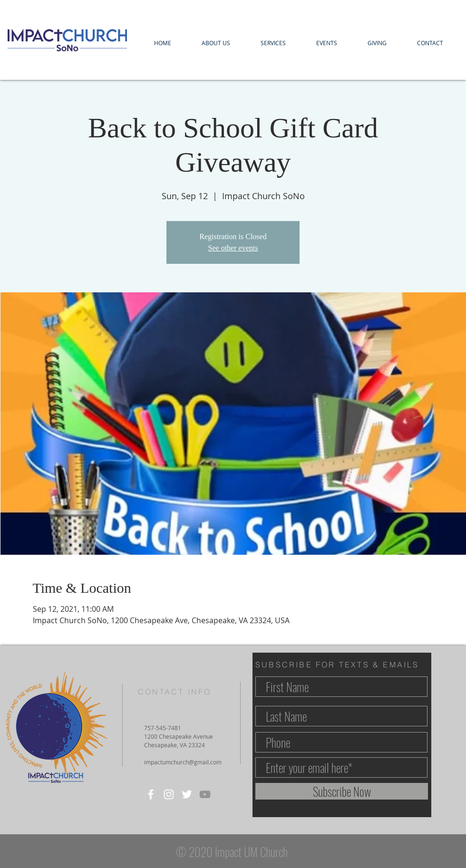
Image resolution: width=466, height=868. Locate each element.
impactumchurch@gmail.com (183, 762)
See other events (233, 248)
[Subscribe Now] (342, 791)
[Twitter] (187, 794)
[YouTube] (205, 794)
